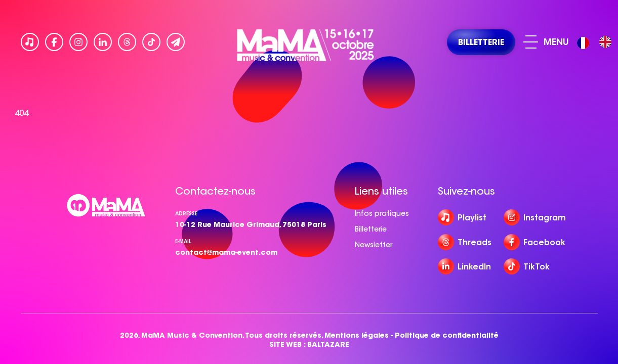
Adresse (186, 214)
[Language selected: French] (597, 42)
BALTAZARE (328, 345)
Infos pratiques (382, 213)
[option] (605, 42)
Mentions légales (357, 335)
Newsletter (374, 245)
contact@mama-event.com (226, 252)
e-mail (183, 241)
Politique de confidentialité (447, 335)
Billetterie (371, 229)
